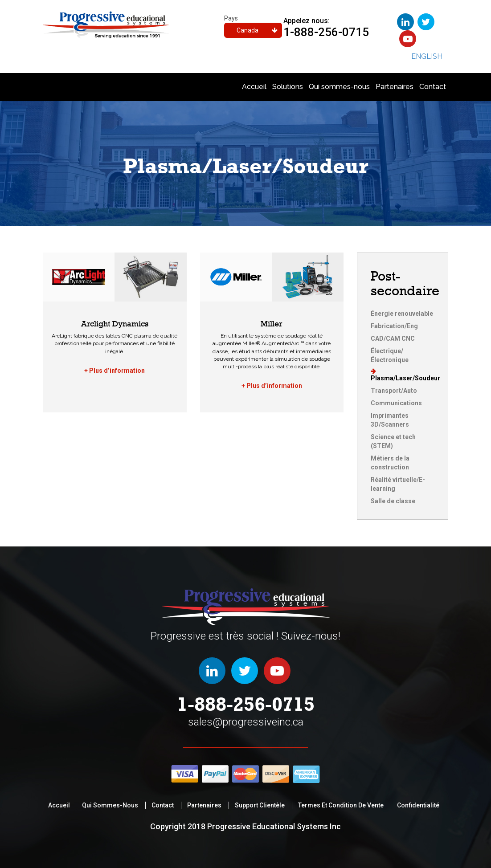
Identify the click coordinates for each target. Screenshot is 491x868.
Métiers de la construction (390, 463)
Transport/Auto (394, 391)
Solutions (288, 87)
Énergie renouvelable (402, 314)
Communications (396, 403)
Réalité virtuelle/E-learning (398, 484)
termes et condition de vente (341, 805)
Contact (433, 87)
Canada (257, 30)
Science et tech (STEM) (393, 441)
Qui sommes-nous (339, 87)
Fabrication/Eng (394, 326)
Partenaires (395, 87)
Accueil (254, 87)
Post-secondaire (405, 283)
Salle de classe (393, 501)
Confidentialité (418, 805)
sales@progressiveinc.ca (246, 722)
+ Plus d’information (115, 371)
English (427, 56)
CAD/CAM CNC (393, 338)
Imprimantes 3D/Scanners (390, 420)
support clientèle (260, 805)
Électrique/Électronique (390, 355)
